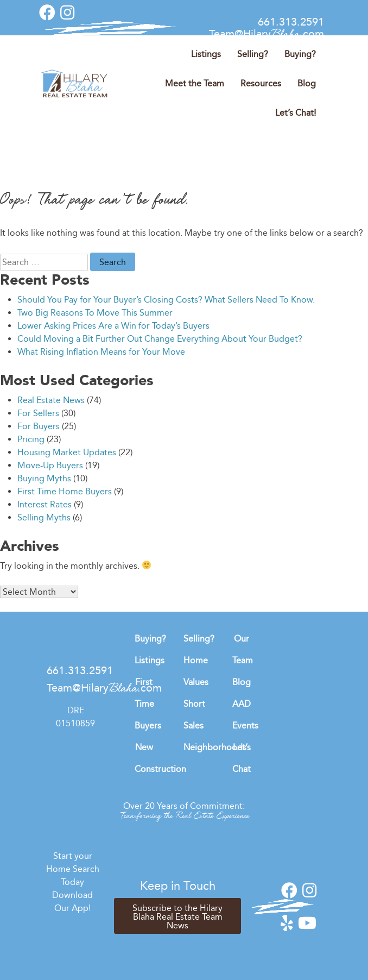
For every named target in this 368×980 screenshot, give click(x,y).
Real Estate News (51, 400)
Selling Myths (44, 517)
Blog (307, 83)
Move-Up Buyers (50, 465)
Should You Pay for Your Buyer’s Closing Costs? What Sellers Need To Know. (166, 300)
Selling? (253, 54)
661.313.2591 (291, 22)
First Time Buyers (148, 704)
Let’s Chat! (296, 113)
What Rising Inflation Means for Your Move (101, 352)
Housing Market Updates (67, 452)
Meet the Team (195, 83)
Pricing (31, 439)
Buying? (300, 54)
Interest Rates (45, 504)
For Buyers (39, 426)
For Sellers (38, 413)
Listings (206, 54)
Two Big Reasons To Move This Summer (95, 313)
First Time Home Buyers (65, 491)
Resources (261, 83)
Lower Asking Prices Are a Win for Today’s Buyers (113, 326)
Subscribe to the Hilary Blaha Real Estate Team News (177, 917)
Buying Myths (44, 478)
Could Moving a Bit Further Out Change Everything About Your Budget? (160, 339)
